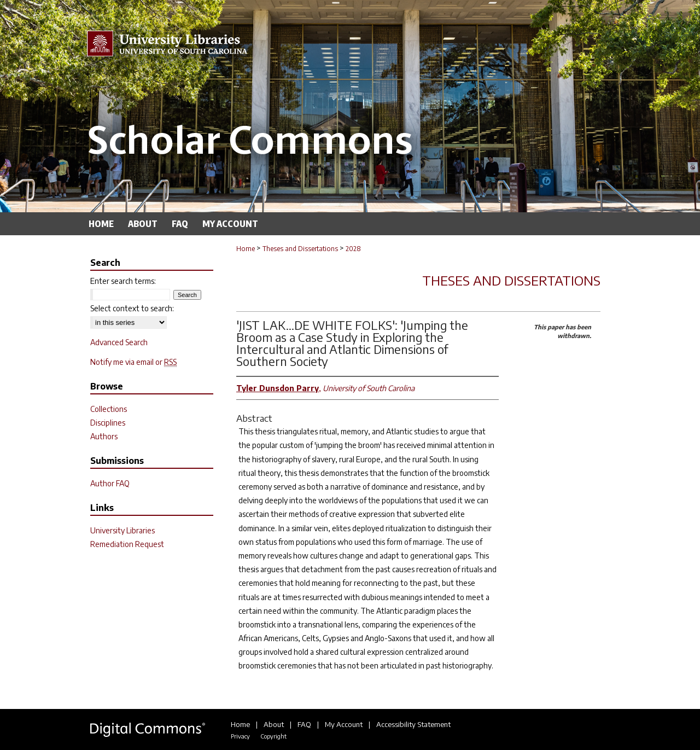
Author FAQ (110, 483)
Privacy (240, 736)
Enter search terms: (123, 281)
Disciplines (108, 423)
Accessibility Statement (413, 724)
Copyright (273, 736)
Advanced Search (119, 342)
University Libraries (122, 530)
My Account (344, 724)
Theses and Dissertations (300, 249)
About (274, 724)
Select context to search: (132, 308)
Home (246, 249)
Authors (104, 436)
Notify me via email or (133, 362)
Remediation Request (127, 544)
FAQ (304, 724)
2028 (353, 249)
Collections (109, 409)
